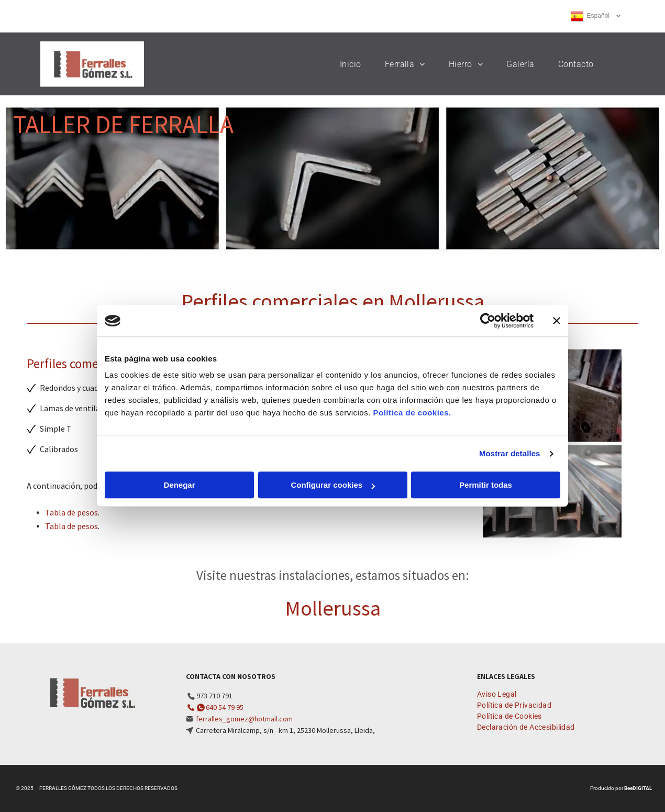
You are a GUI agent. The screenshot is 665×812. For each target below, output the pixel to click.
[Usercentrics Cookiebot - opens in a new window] (488, 321)
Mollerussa (333, 608)
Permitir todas (486, 485)
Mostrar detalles (510, 453)
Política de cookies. (412, 413)
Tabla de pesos (71, 512)
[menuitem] (354, 64)
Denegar (179, 485)
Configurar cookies (333, 485)
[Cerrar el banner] (557, 321)
